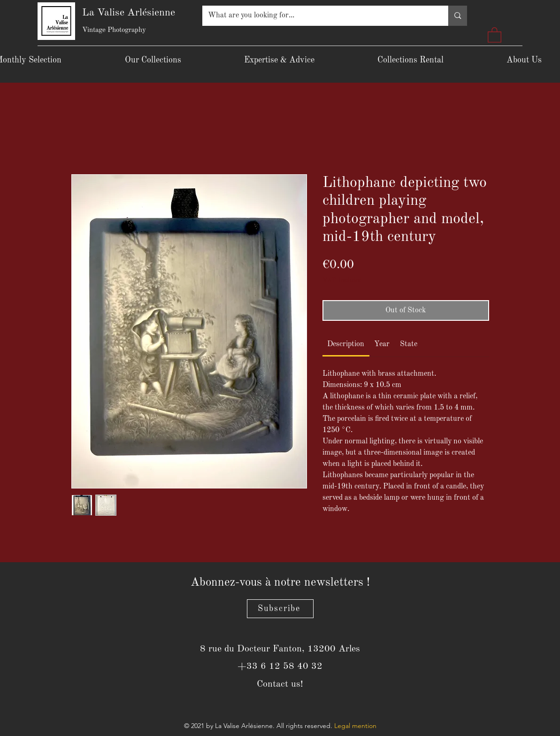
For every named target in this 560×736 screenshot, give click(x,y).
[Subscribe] (280, 609)
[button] (495, 35)
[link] (346, 344)
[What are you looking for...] (318, 16)
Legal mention (355, 726)
